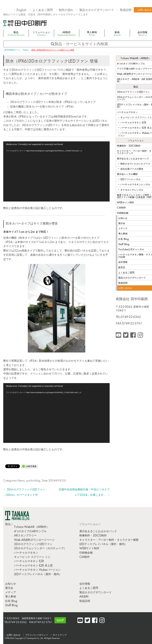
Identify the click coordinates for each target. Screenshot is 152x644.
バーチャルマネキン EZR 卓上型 (33, 566)
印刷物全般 (86, 553)
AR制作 (67, 34)
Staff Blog (11, 605)
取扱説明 (126, 10)
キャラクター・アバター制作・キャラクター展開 (109, 540)
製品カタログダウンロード (97, 10)
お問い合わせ (14, 635)
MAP (60, 621)
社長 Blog (11, 601)
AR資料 (84, 597)
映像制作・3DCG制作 (93, 536)
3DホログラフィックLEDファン (33, 544)
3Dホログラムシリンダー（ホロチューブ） (40, 549)
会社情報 (85, 584)
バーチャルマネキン (26, 553)
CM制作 (85, 557)
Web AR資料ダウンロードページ (34, 540)
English (21, 10)
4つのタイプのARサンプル (30, 531)
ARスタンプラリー (25, 536)
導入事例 (92, 34)
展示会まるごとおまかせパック (98, 531)
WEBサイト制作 (89, 549)
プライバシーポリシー (37, 635)
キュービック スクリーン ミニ (32, 557)
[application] (56, 172)
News (21, 481)
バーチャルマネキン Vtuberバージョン (37, 570)
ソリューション (41, 34)
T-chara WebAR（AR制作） (32, 527)
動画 (117, 34)
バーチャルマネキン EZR (29, 561)
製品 (16, 34)
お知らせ (11, 584)
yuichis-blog (33, 481)
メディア (11, 593)
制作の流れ (66, 10)
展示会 (9, 588)
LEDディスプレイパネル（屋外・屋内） (38, 574)
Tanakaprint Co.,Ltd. (35, 638)
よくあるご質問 (43, 10)
